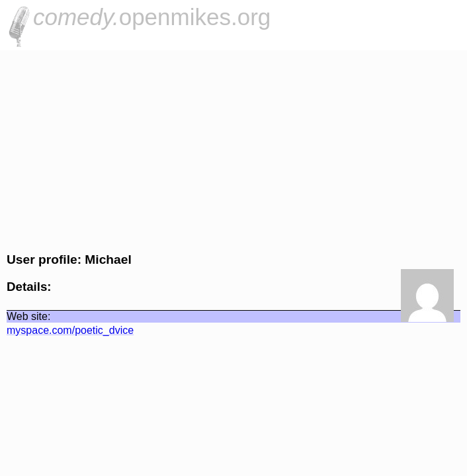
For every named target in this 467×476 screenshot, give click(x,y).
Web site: (28, 316)
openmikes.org (152, 17)
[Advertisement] (233, 149)
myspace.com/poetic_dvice (70, 330)
